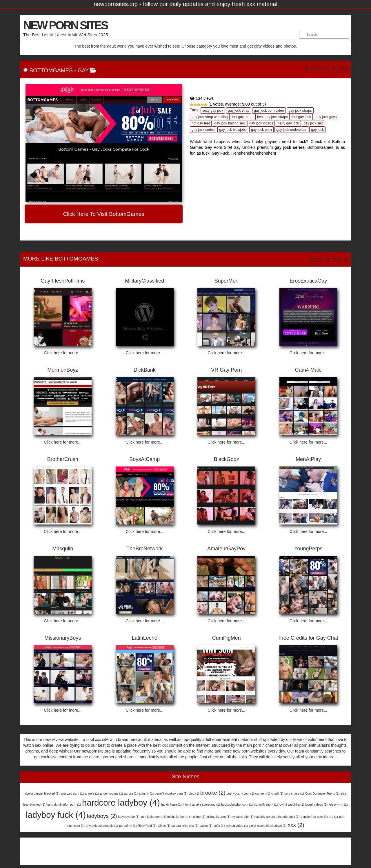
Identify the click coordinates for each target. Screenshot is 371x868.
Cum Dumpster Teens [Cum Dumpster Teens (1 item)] (322, 793)
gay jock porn (261, 130)
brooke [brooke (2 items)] (213, 793)
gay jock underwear (291, 130)
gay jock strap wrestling (210, 117)
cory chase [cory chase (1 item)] (294, 793)
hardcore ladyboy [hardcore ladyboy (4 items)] (121, 803)
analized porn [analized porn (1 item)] (72, 793)
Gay (83, 70)
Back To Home (326, 69)
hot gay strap (242, 117)
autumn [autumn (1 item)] (146, 793)
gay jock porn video (269, 111)
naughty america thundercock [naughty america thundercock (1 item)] (277, 817)
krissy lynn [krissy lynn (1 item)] (338, 804)
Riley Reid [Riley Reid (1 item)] (147, 826)
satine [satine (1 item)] (206, 826)
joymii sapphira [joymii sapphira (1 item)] (291, 804)
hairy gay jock (288, 123)
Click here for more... (63, 353)
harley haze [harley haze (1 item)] (171, 804)
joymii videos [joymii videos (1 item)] (316, 804)
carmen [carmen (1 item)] (263, 793)
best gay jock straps (272, 117)
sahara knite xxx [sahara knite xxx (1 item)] (185, 826)
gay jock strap (239, 111)
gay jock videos (261, 123)
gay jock (317, 130)
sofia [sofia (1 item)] (219, 826)
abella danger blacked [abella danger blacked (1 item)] (42, 793)
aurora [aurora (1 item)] (131, 793)
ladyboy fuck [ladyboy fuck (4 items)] (56, 815)
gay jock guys (326, 117)
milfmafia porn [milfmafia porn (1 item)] (218, 817)
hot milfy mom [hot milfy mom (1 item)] (266, 804)
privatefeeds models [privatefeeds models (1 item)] (102, 826)
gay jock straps (300, 111)
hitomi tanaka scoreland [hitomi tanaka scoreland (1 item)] (202, 804)
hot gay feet (201, 123)
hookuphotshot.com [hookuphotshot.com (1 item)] (237, 804)
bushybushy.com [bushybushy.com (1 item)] (240, 793)
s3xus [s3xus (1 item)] (164, 826)
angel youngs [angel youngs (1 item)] (111, 793)
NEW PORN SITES (65, 25)
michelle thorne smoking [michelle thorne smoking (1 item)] (186, 817)
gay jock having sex (230, 123)
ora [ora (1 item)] (333, 817)
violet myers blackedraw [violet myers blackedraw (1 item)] (268, 826)
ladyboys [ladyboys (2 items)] (102, 816)
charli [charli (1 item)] (277, 793)
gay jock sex (313, 123)
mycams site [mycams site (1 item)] (242, 817)
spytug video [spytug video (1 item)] (237, 826)
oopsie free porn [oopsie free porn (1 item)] (314, 817)
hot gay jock (302, 117)
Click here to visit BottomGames (103, 214)
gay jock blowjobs (233, 130)
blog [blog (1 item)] (194, 793)
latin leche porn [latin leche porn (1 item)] (153, 817)
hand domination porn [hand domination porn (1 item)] (64, 804)
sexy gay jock (213, 111)
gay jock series (203, 130)
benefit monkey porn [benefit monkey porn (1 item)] (171, 793)
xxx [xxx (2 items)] (296, 825)
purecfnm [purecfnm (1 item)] (128, 826)
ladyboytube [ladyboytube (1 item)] (129, 817)
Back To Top (329, 260)
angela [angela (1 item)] (92, 793)
